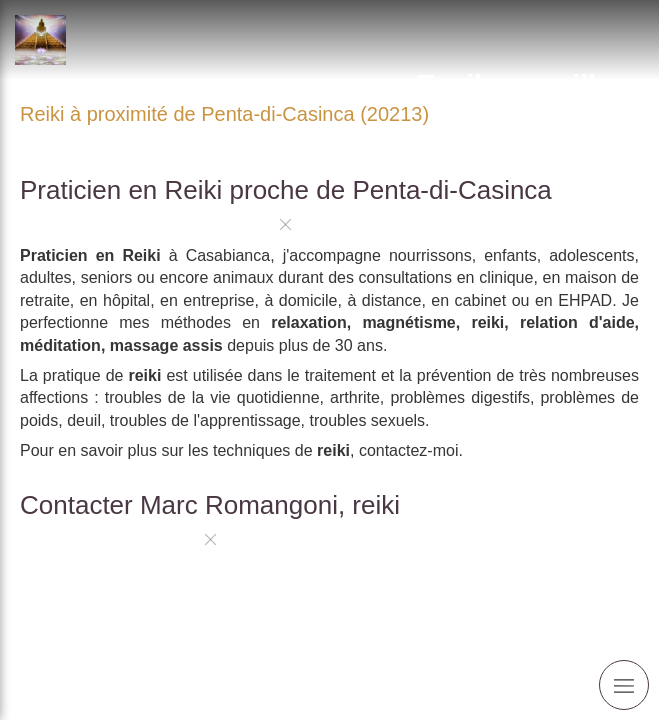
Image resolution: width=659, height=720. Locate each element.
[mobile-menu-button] (624, 685)
